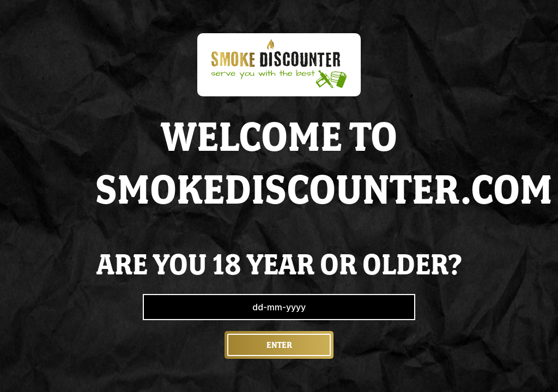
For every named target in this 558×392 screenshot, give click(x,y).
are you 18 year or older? (279, 264)
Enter (279, 345)
